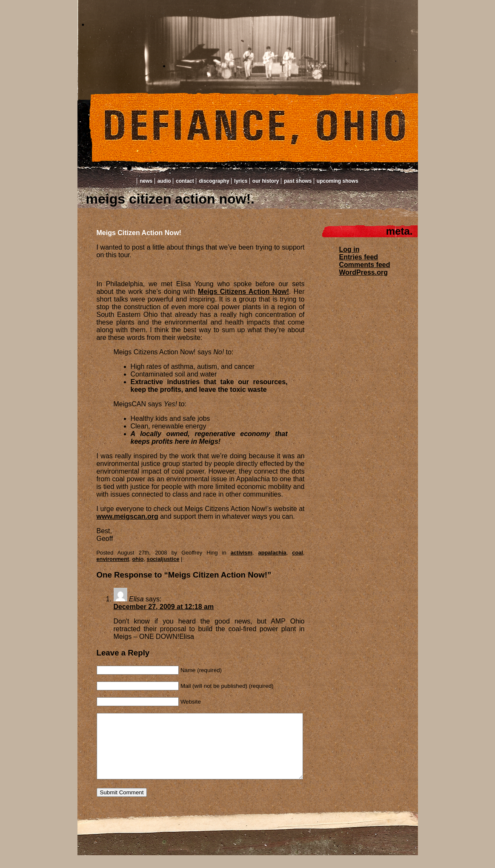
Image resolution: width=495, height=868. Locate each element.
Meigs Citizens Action (234, 292)
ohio (138, 559)
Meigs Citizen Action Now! (139, 233)
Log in (349, 249)
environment (113, 559)
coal (298, 553)
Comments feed (365, 265)
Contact (185, 181)
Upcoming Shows (338, 181)
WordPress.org (363, 272)
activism (242, 553)
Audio (164, 181)
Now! (279, 292)
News (146, 181)
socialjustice (163, 559)
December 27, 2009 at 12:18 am (164, 607)
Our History (266, 181)
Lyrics (241, 181)
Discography (214, 181)
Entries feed (359, 257)
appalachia (272, 553)
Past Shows (298, 181)
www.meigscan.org (127, 516)
